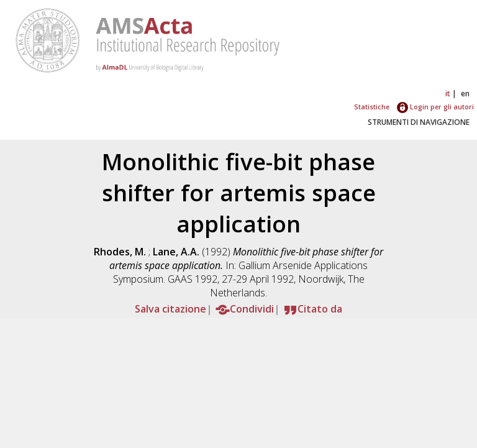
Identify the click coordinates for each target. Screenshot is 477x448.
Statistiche (372, 107)
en (465, 94)
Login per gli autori (435, 107)
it (448, 94)
